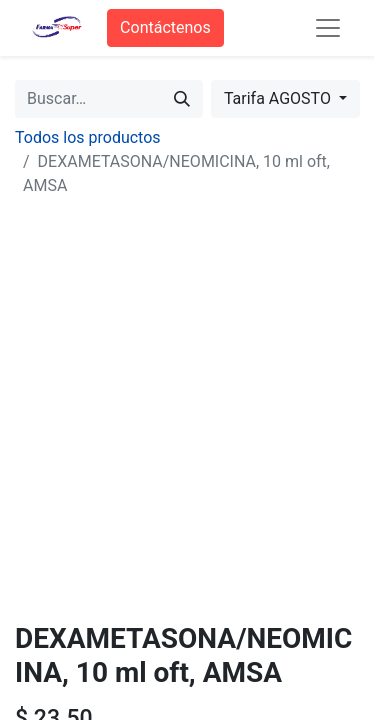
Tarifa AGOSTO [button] (279, 98)
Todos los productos (88, 137)
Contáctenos (165, 27)
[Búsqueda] (182, 99)
